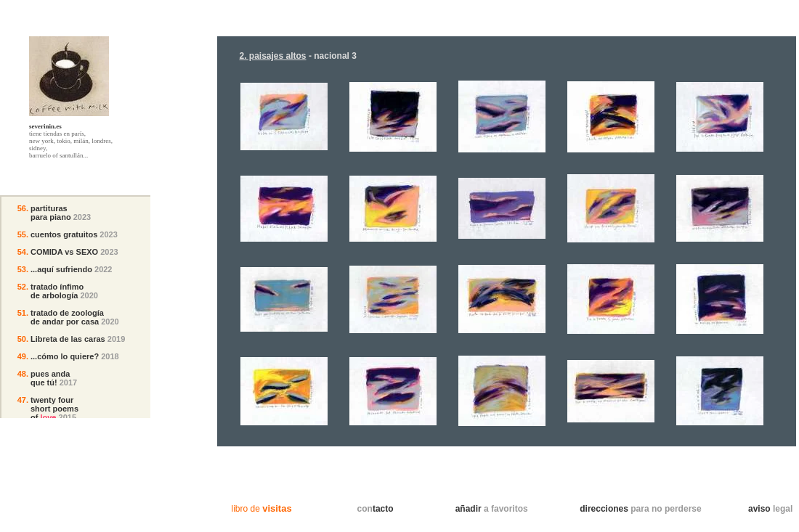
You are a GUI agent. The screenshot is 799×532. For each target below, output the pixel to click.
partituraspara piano (51, 213)
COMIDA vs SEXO (64, 252)
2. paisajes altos (272, 56)
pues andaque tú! (50, 378)
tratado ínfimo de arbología (57, 291)
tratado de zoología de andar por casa (67, 317)
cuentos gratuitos (64, 234)
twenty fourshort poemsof (54, 409)
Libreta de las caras (68, 339)
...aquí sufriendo (61, 269)
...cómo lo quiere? (65, 356)
